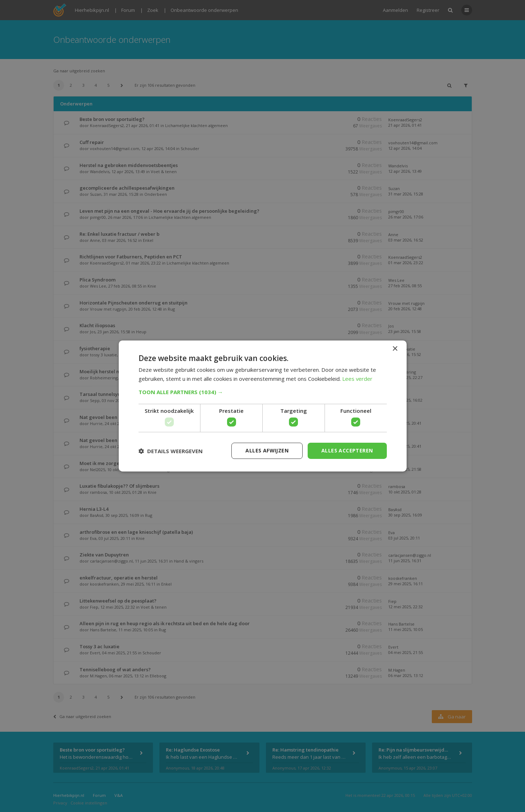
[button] (263, 392)
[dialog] (262, 406)
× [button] (395, 349)
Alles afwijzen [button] (267, 450)
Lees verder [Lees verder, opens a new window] (357, 379)
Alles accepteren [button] (347, 450)
